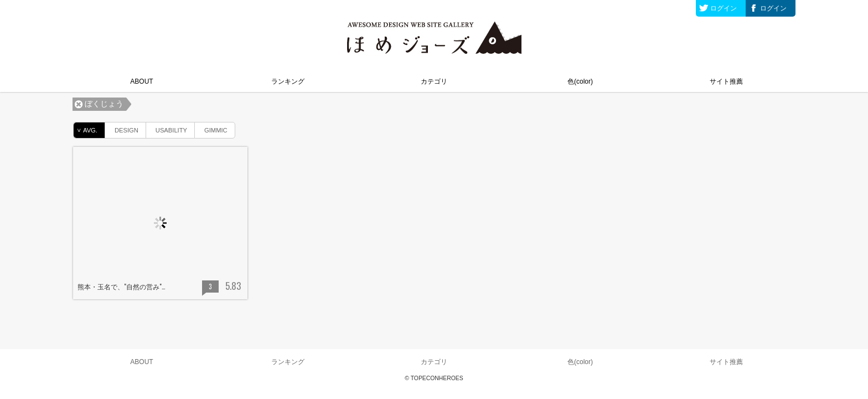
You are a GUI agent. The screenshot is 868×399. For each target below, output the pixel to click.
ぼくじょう (104, 104)
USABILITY (167, 128)
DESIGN (122, 128)
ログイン (724, 8)
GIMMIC (211, 128)
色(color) (580, 81)
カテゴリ (434, 81)
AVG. (86, 130)
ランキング (288, 81)
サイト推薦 (726, 81)
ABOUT (141, 81)
